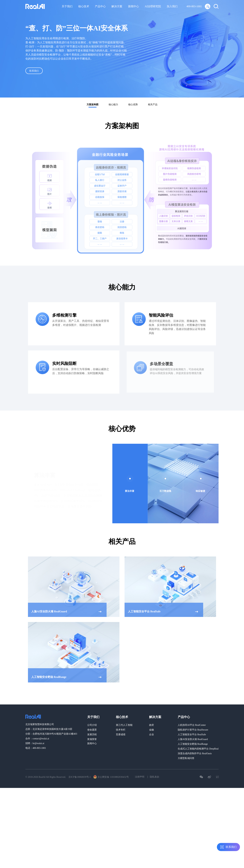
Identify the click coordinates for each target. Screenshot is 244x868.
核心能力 (113, 105)
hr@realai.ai (38, 743)
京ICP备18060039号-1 (80, 777)
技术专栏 (121, 730)
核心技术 (84, 6)
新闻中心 (134, 6)
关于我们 (67, 6)
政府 (151, 725)
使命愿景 (92, 730)
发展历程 (92, 735)
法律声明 (140, 777)
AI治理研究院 (153, 6)
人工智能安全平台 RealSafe (192, 735)
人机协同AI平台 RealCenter (192, 725)
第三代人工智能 (124, 725)
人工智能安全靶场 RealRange (193, 744)
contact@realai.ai (41, 739)
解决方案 (117, 6)
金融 (151, 730)
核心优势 (133, 105)
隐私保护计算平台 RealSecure (193, 730)
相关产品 (153, 105)
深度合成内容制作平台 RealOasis (195, 753)
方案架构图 (93, 105)
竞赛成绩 (121, 735)
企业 (151, 735)
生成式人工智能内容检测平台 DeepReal (198, 749)
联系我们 (37, 71)
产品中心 (100, 6)
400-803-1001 (194, 6)
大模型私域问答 (186, 758)
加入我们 (172, 6)
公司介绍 (92, 725)
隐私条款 (155, 777)
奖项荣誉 (92, 739)
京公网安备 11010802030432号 (111, 777)
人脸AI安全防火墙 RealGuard (193, 739)
